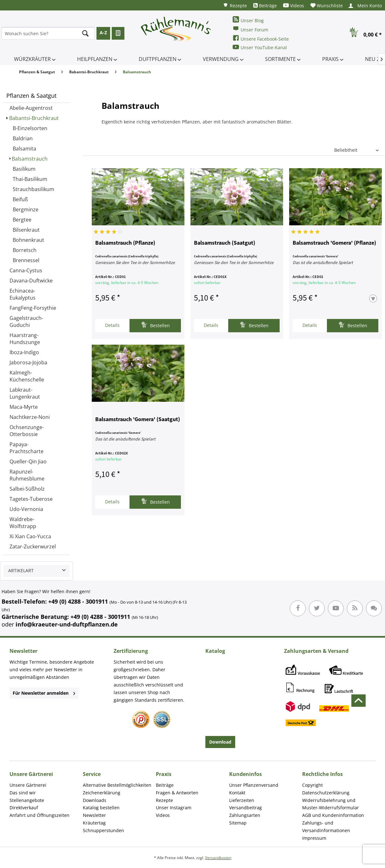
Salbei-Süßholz (27, 489)
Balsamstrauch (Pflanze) (125, 243)
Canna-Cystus (26, 270)
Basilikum (24, 169)
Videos (294, 6)
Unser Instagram (174, 808)
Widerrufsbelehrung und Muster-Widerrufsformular (331, 804)
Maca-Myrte (24, 407)
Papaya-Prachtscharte (27, 448)
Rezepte (235, 5)
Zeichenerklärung (102, 793)
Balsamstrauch (30, 159)
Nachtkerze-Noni (30, 417)
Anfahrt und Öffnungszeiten (40, 815)
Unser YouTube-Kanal (260, 47)
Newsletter (94, 815)
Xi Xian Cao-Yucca (30, 536)
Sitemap (238, 823)
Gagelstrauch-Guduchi (26, 321)
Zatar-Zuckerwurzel (33, 547)
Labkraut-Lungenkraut (25, 393)
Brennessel (26, 260)
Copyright (312, 785)
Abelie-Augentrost (31, 108)
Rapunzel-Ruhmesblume (27, 475)
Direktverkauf (24, 808)
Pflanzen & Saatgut (31, 96)
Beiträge (265, 6)
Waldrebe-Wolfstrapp (23, 523)
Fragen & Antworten (177, 793)
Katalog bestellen (101, 808)
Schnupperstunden (103, 830)
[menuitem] (235, 5)
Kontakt (237, 793)
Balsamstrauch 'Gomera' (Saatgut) (138, 420)
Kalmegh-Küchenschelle (27, 376)
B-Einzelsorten (30, 128)
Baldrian (23, 138)
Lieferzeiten (242, 800)
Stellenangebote (27, 800)
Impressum (314, 838)
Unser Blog (248, 20)
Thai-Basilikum (30, 179)
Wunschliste (327, 6)
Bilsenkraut (26, 230)
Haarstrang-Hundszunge (25, 339)
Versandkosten (218, 858)
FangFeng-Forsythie (33, 308)
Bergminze (26, 209)
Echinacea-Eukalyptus (23, 294)
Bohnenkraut (28, 240)
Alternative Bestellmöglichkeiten (117, 785)
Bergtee (22, 220)
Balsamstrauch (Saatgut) (225, 243)
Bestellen (155, 325)
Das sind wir (23, 793)
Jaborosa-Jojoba (28, 362)
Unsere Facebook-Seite (261, 38)
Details (112, 325)
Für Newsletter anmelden (44, 693)
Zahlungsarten (245, 815)
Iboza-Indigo (24, 352)
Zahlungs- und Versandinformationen (326, 827)
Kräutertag (94, 823)
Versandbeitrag (246, 808)
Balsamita (24, 149)
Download (220, 742)
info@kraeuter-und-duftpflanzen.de (67, 624)
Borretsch (25, 250)
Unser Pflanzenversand (254, 785)
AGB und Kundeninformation (333, 815)
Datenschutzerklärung (326, 793)
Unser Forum (250, 29)
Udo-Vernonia (26, 509)
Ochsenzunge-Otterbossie (27, 431)
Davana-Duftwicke (31, 281)
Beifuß (20, 199)
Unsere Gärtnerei (28, 785)
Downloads (95, 800)
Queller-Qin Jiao (28, 461)
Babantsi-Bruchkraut (34, 118)
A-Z (103, 33)
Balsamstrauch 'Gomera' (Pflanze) (334, 243)
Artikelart (21, 570)
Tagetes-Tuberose (31, 499)
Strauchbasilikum (33, 189)
